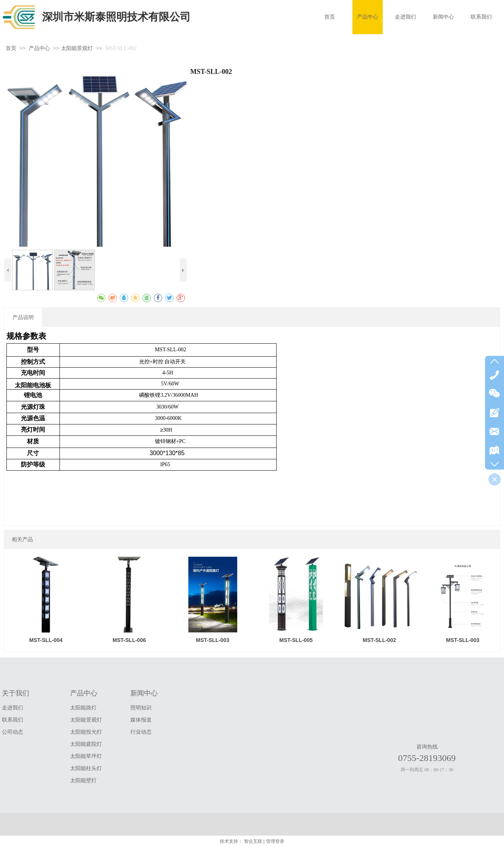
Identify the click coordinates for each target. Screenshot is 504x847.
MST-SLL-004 (46, 640)
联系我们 (13, 720)
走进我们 (13, 708)
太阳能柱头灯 (86, 768)
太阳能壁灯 (83, 780)
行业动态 (141, 732)
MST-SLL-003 (213, 640)
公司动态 (13, 732)
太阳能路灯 (83, 708)
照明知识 (141, 708)
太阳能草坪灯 (86, 756)
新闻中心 (144, 693)
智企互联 (253, 841)
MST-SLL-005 (296, 640)
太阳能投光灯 (86, 732)
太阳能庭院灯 (86, 744)
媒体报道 (141, 720)
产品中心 (40, 48)
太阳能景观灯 (77, 48)
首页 (11, 48)
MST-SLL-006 (129, 640)
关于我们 (16, 693)
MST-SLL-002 (379, 640)
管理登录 (275, 841)
